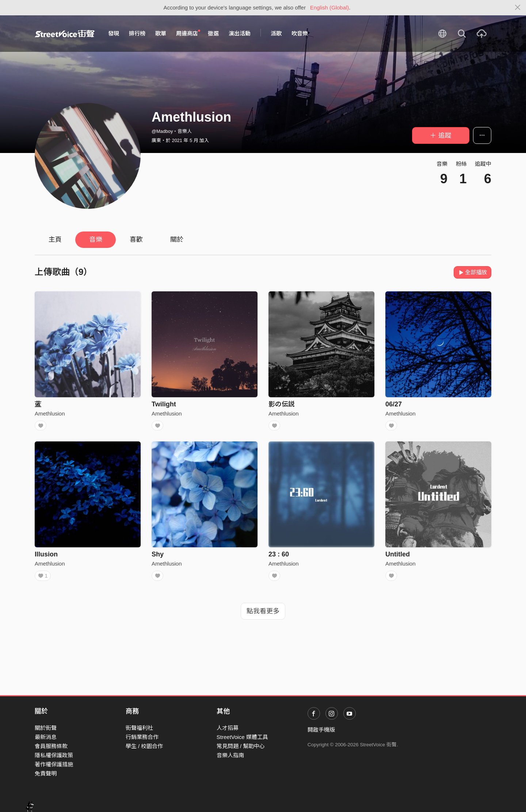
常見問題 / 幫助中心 (241, 746)
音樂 (96, 240)
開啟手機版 (321, 730)
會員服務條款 (51, 746)
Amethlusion (50, 413)
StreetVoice (65, 34)
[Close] (518, 8)
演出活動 (240, 33)
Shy (158, 556)
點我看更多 (263, 616)
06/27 (394, 404)
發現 (114, 33)
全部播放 (472, 272)
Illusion (46, 556)
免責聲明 (46, 773)
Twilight (164, 404)
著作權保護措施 (54, 764)
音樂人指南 (230, 755)
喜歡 (136, 240)
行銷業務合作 (142, 737)
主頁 (55, 240)
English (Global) (330, 7)
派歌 (276, 33)
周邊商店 (188, 33)
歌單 (161, 33)
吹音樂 (300, 33)
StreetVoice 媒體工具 (242, 737)
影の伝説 (282, 404)
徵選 (213, 33)
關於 (177, 240)
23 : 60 (279, 556)
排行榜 (137, 33)
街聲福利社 (139, 728)
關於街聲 (46, 728)
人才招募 (228, 728)
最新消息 (46, 737)
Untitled (398, 556)
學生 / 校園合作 (144, 746)
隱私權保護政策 (54, 755)
